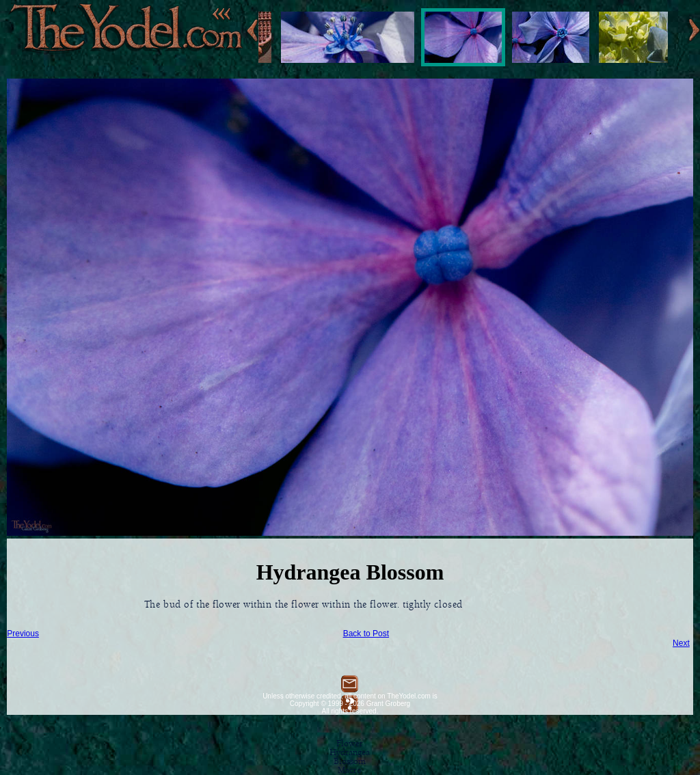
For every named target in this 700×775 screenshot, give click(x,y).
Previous (23, 634)
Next (681, 643)
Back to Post (366, 634)
